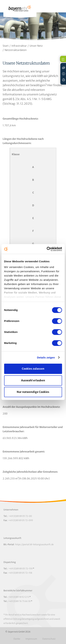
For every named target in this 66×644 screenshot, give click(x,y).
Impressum (31, 639)
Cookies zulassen (33, 369)
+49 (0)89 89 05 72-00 (20, 516)
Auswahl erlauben (33, 380)
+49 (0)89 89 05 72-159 (21, 569)
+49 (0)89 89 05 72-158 (20, 573)
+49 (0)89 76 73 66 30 (19, 601)
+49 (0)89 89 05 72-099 (21, 520)
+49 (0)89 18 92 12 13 (19, 597)
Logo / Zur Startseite (20, 10)
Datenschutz (49, 639)
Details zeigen (46, 357)
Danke (17, 639)
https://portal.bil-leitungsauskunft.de (34, 544)
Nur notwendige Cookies (33, 392)
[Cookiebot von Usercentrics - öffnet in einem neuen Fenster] (47, 249)
